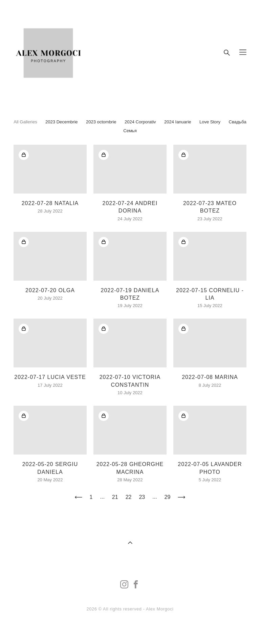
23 (142, 497)
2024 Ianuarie (178, 122)
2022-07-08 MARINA (210, 377)
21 (115, 497)
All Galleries (25, 122)
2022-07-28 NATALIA (50, 203)
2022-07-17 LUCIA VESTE (50, 377)
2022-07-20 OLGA (50, 290)
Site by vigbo (130, 628)
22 (129, 497)
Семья (130, 131)
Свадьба (238, 122)
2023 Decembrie (61, 122)
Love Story (210, 122)
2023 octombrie (101, 122)
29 (168, 497)
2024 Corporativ (140, 122)
